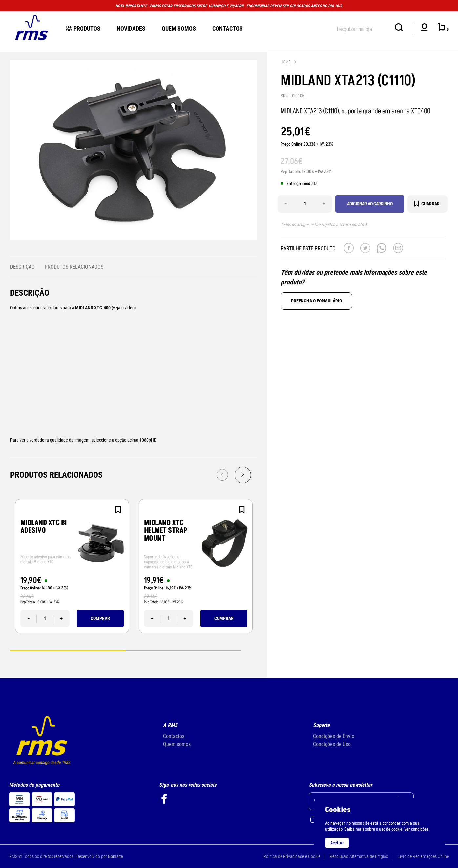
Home (286, 62)
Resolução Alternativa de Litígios (359, 856)
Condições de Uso (332, 744)
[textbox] (363, 28)
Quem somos (177, 744)
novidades (131, 28)
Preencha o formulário (316, 301)
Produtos (83, 28)
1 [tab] (68, 650)
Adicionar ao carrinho (370, 204)
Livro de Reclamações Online (423, 856)
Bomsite (115, 856)
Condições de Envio (334, 736)
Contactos (228, 28)
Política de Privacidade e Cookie (292, 856)
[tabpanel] (72, 566)
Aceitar (337, 843)
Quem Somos (179, 28)
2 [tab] (183, 650)
